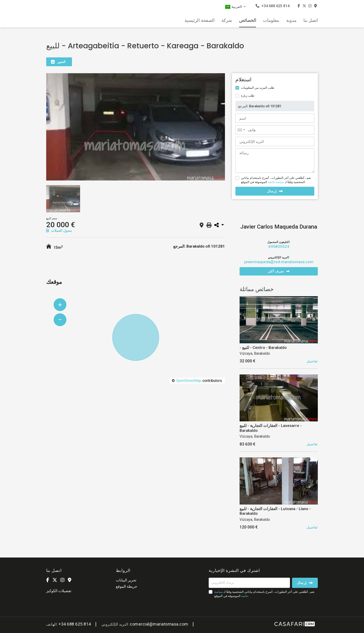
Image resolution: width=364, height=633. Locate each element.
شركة (227, 20)
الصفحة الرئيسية (200, 20)
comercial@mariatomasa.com (159, 624)
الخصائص (248, 20)
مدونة (291, 20)
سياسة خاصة (276, 182)
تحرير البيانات (126, 580)
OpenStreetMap (189, 381)
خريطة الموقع (127, 586)
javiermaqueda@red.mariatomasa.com (279, 262)
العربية (236, 7)
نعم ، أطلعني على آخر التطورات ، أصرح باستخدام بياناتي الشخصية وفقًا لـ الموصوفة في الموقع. (276, 180)
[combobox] (275, 130)
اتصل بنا (311, 20)
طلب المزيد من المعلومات (258, 88)
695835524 (279, 246)
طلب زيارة (248, 96)
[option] (136, 127)
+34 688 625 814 (273, 6)
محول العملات (59, 231)
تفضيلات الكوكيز (59, 591)
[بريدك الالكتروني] (249, 583)
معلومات (271, 20)
